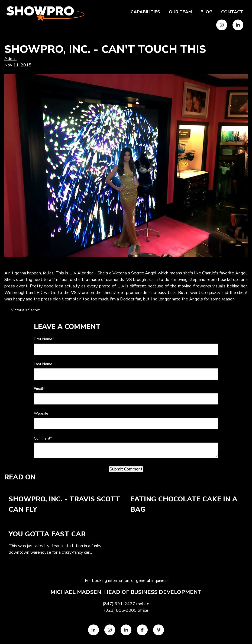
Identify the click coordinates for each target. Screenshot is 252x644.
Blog (206, 12)
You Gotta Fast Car (47, 534)
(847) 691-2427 (119, 604)
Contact (232, 12)
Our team (180, 12)
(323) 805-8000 (120, 610)
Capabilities (145, 12)
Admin (10, 59)
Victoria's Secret (25, 310)
